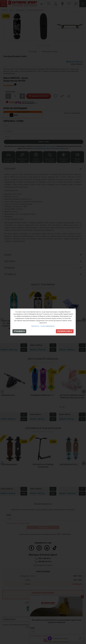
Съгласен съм (65, 331)
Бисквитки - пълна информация (43, 326)
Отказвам (19, 331)
